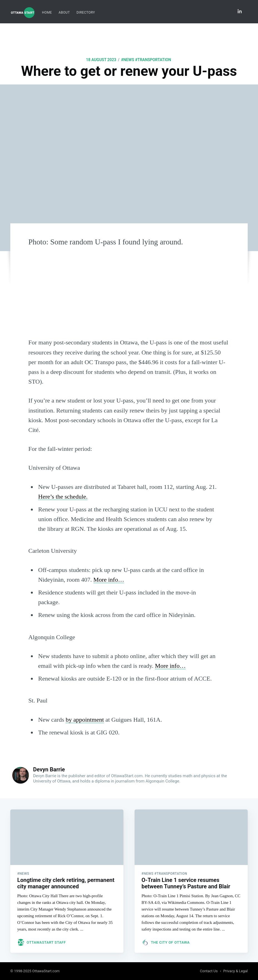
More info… (109, 580)
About (64, 12)
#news (127, 60)
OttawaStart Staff (46, 941)
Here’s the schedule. (63, 497)
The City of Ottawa (170, 941)
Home (47, 12)
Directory (86, 12)
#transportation (153, 60)
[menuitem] (47, 13)
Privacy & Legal (235, 971)
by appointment (85, 720)
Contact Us (209, 971)
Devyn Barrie (49, 769)
